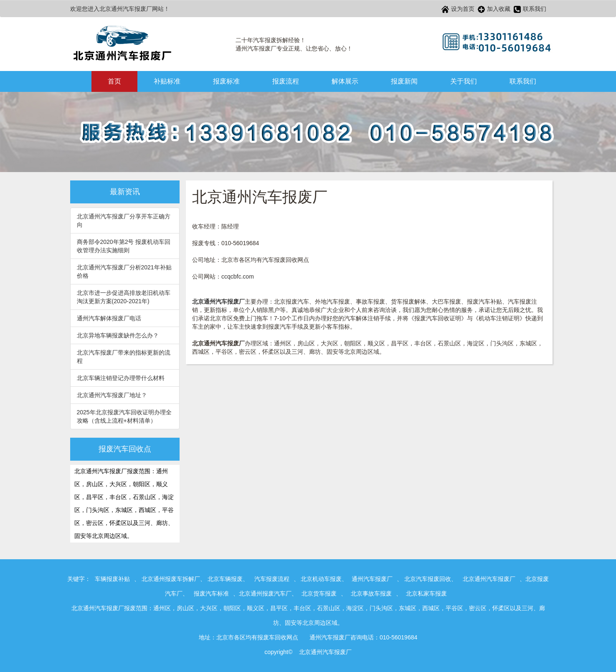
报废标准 (226, 81)
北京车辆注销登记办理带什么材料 (121, 378)
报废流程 (286, 81)
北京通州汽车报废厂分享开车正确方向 (124, 221)
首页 (114, 81)
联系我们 (530, 9)
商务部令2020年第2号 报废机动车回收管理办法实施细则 (124, 246)
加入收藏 (494, 9)
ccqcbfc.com (238, 276)
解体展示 (345, 81)
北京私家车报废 (426, 593)
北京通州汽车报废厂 (489, 579)
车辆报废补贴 (112, 579)
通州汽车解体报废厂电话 (109, 318)
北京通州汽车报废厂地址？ (112, 395)
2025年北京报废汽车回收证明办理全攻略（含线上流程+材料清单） (124, 416)
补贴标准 (167, 81)
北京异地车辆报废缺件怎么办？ (118, 335)
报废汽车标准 (211, 593)
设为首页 (458, 9)
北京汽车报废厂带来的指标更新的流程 (124, 357)
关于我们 (464, 81)
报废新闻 (404, 81)
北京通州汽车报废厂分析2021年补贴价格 (124, 271)
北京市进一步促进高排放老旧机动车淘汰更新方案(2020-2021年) (124, 297)
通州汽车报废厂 (372, 579)
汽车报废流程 (272, 579)
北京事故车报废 (371, 593)
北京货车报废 (319, 593)
